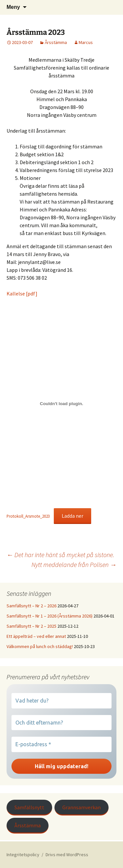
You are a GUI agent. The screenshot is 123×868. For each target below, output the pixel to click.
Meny (13, 7)
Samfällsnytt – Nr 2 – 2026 (31, 606)
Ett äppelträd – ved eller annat (36, 636)
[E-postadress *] (61, 744)
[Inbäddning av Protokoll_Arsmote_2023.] (61, 404)
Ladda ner (72, 516)
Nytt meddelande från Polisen (74, 564)
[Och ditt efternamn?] (61, 723)
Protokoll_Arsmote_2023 (28, 516)
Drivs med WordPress (67, 855)
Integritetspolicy (23, 855)
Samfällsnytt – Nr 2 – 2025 (31, 626)
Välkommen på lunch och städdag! (40, 646)
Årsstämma (56, 42)
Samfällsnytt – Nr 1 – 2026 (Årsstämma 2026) (50, 616)
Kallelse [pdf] (22, 293)
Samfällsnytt (29, 807)
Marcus (86, 42)
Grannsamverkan (82, 807)
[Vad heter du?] (61, 701)
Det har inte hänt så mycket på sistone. (60, 555)
